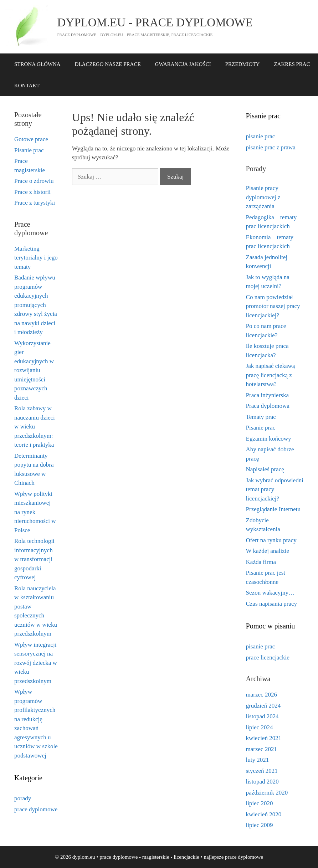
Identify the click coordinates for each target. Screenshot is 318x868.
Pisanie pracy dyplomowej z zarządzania (263, 197)
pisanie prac (261, 136)
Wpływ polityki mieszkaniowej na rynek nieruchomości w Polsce (35, 512)
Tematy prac (261, 417)
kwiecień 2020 (264, 814)
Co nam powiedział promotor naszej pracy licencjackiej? (273, 306)
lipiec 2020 (260, 803)
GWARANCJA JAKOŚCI (183, 64)
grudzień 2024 (263, 706)
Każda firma (261, 562)
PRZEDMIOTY (243, 64)
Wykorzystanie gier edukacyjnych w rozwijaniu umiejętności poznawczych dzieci (34, 370)
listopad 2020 (262, 782)
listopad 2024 (262, 716)
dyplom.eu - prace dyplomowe (155, 22)
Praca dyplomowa (268, 406)
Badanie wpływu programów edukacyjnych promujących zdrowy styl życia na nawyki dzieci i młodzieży (36, 305)
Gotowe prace (31, 139)
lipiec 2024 (260, 727)
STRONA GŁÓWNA (37, 64)
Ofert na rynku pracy (271, 540)
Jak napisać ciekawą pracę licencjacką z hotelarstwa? (271, 375)
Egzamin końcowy (269, 439)
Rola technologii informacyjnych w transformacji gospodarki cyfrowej (34, 559)
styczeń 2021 (262, 771)
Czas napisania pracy (272, 604)
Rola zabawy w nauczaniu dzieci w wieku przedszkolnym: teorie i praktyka (35, 427)
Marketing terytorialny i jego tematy (36, 258)
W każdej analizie (268, 551)
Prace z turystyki (35, 203)
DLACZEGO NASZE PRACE (108, 64)
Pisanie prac (29, 150)
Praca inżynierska (267, 395)
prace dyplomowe (36, 809)
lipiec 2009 (260, 825)
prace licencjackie (268, 658)
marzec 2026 (261, 695)
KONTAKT (27, 86)
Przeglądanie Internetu (273, 509)
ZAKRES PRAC (292, 64)
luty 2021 (258, 760)
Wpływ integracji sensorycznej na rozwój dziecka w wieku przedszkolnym (36, 663)
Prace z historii (32, 192)
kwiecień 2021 (264, 738)
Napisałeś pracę (265, 469)
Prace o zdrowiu (34, 181)
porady (23, 798)
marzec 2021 (261, 749)
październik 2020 (267, 793)
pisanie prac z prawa (271, 147)
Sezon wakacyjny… (270, 593)
